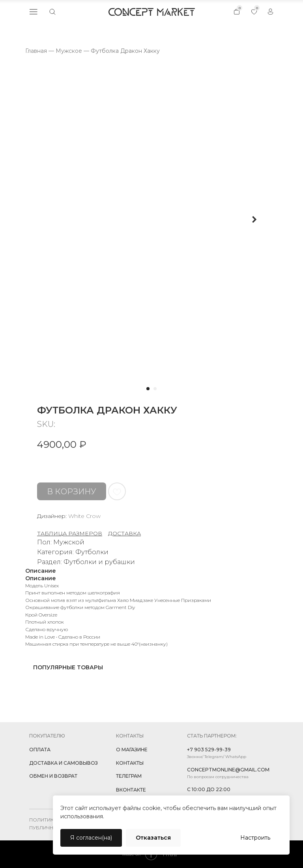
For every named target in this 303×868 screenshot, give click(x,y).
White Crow (84, 516)
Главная (36, 51)
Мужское (69, 51)
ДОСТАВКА (124, 533)
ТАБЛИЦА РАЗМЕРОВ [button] (70, 533)
